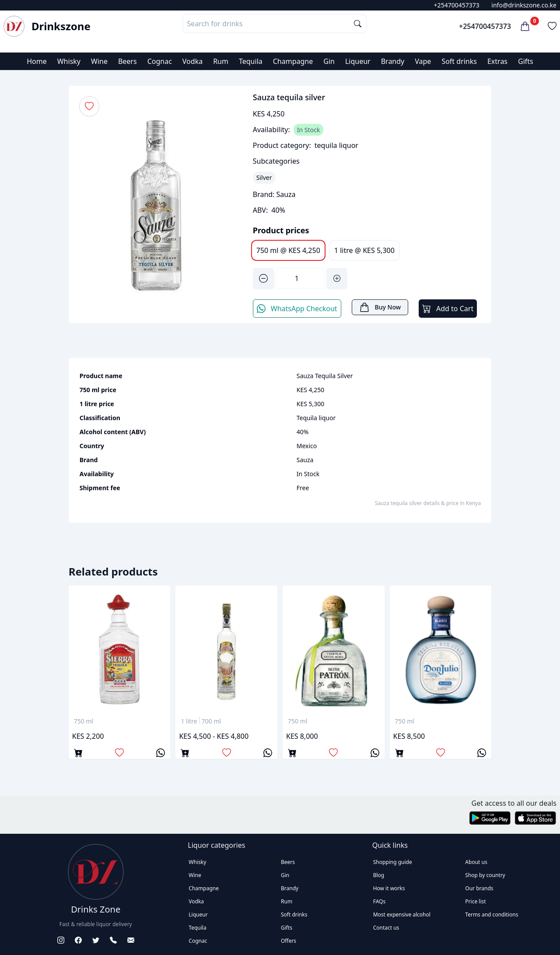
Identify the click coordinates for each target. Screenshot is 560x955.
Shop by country (485, 875)
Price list (475, 901)
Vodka (192, 61)
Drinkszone (61, 26)
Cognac (160, 61)
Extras (497, 61)
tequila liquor (336, 145)
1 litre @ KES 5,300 (364, 250)
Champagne (293, 61)
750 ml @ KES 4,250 (288, 250)
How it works (389, 888)
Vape (423, 61)
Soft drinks (459, 61)
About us (476, 862)
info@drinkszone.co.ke (524, 5)
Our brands (479, 888)
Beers (128, 61)
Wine (99, 61)
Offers (289, 941)
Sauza (286, 194)
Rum (221, 61)
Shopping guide (393, 862)
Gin (329, 61)
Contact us (386, 928)
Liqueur (358, 61)
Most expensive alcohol (402, 915)
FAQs (380, 901)
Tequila (251, 61)
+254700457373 (457, 5)
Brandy (393, 61)
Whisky (69, 61)
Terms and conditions (492, 915)
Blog (379, 875)
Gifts (526, 61)
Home (37, 61)
